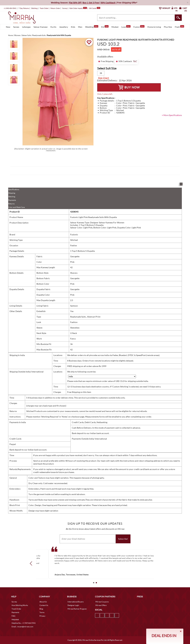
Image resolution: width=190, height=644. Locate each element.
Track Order (44, 8)
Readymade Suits (78, 317)
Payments (12, 200)
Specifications (14, 189)
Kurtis (53, 27)
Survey (65, 8)
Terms (42, 612)
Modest (115, 27)
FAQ (13, 616)
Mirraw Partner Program (77, 609)
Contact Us (44, 605)
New (8, 27)
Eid (105, 27)
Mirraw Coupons (102, 602)
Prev (32, 563)
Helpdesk (15, 619)
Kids (73, 27)
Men (80, 27)
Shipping (12, 193)
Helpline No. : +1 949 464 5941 (24, 623)
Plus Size (168, 27)
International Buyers (76, 602)
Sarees (16, 27)
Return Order (55, 8)
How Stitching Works (20, 605)
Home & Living (154, 27)
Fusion (139, 27)
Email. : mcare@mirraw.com (22, 627)
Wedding (92, 27)
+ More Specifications (172, 115)
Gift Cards (95, 8)
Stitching (12, 197)
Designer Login (73, 605)
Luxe (126, 27)
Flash (179, 27)
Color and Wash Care (17, 207)
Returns (11, 204)
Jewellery (64, 27)
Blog (41, 609)
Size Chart (104, 78)
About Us (43, 602)
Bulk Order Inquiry (76, 8)
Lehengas (26, 27)
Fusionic (74, 234)
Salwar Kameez (41, 27)
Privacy (42, 616)
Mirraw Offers (101, 605)
